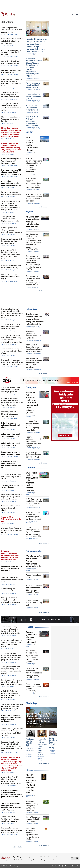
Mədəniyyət (32, 703)
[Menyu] (77, 14)
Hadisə (30, 627)
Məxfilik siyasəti (43, 860)
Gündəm (30, 468)
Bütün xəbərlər (43, 207)
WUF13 (30, 132)
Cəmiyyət (31, 387)
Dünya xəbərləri (34, 551)
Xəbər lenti (7, 22)
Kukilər (53, 860)
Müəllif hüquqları (18, 860)
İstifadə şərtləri (31, 860)
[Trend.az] (8, 14)
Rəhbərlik (42, 857)
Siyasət (30, 212)
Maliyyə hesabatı (32, 857)
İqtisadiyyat (32, 309)
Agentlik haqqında (19, 857)
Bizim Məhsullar (53, 857)
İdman (29, 770)
